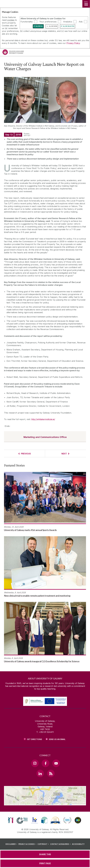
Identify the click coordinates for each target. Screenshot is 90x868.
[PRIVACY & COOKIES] (28, 844)
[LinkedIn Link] (40, 773)
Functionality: (27, 22)
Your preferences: (48, 22)
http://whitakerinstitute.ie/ (43, 419)
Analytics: (68, 22)
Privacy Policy (73, 43)
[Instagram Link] (35, 763)
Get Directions (34, 739)
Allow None (53, 26)
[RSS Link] (51, 773)
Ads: (81, 22)
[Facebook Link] (45, 763)
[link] (11, 820)
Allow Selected (69, 26)
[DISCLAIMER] (12, 844)
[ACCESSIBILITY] (78, 844)
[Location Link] (45, 803)
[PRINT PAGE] (45, 863)
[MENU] (86, 4)
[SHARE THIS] (45, 854)
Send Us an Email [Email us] (57, 739)
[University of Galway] (13, 53)
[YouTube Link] (56, 763)
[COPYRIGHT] (44, 844)
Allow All (39, 26)
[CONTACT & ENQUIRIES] (61, 844)
